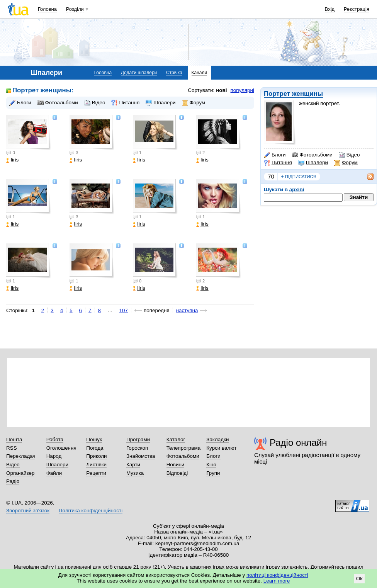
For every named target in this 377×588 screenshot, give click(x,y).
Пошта (14, 439)
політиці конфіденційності (277, 575)
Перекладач (21, 456)
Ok (359, 579)
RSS (12, 448)
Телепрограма (184, 448)
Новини (176, 465)
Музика (135, 473)
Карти (133, 465)
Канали (200, 73)
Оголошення (61, 448)
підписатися (299, 177)
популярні (242, 90)
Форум (346, 163)
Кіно (211, 465)
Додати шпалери (139, 73)
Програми (138, 439)
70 (271, 176)
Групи (213, 473)
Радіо (13, 481)
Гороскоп (137, 448)
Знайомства (141, 456)
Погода (95, 448)
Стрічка (174, 73)
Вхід (330, 9)
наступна (187, 310)
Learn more (277, 581)
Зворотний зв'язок (28, 511)
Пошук (94, 439)
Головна (47, 9)
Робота (55, 439)
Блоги (275, 155)
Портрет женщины (293, 94)
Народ (54, 456)
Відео (349, 155)
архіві (297, 189)
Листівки (96, 465)
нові (221, 90)
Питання (278, 163)
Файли (54, 473)
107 (124, 310)
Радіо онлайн (298, 443)
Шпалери (313, 163)
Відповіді (177, 473)
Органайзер (20, 473)
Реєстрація (357, 9)
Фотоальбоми (312, 155)
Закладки (217, 439)
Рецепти (96, 473)
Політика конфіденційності (91, 511)
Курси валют (221, 448)
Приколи (96, 456)
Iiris (12, 160)
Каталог (176, 439)
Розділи (75, 9)
